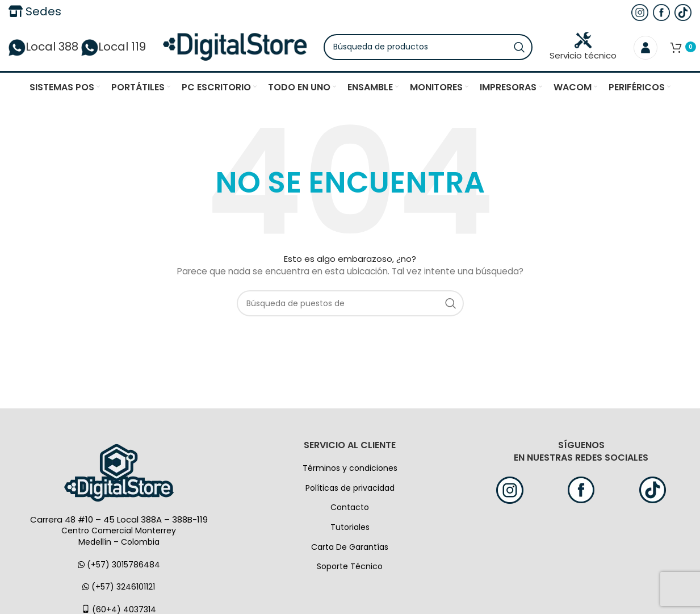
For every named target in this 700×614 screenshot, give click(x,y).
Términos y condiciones (350, 471)
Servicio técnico (583, 48)
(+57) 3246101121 (119, 590)
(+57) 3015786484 (119, 567)
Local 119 (114, 48)
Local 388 (43, 48)
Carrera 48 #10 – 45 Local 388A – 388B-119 (119, 522)
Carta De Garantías (350, 549)
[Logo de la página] (239, 48)
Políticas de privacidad (350, 490)
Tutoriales (350, 530)
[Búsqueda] (433, 48)
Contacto (350, 510)
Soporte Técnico (350, 569)
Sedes (35, 11)
